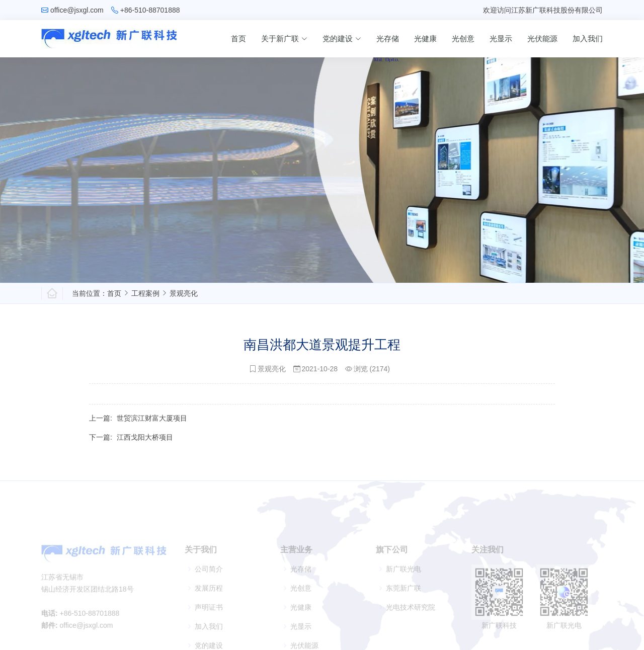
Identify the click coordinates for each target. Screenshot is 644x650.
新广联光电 (404, 578)
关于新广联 (284, 38)
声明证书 (209, 616)
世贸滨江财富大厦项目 (152, 423)
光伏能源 (542, 38)
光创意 (463, 38)
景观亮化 (184, 293)
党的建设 (342, 38)
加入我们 (588, 38)
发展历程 (209, 597)
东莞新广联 (404, 597)
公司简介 (209, 578)
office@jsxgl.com (77, 10)
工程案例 (145, 293)
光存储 (388, 38)
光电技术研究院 (411, 616)
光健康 (425, 38)
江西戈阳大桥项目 (145, 442)
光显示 (501, 38)
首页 (238, 38)
